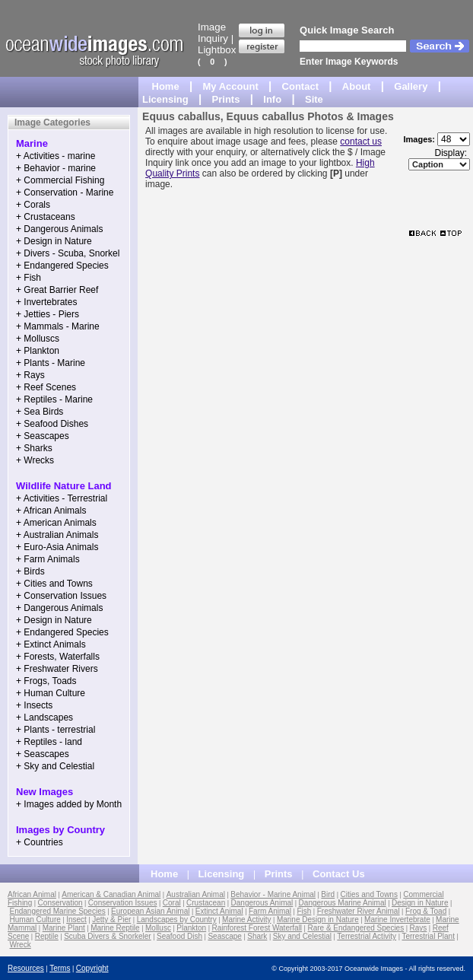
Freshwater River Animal (359, 911)
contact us (361, 142)
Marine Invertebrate (397, 920)
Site (314, 99)
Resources (26, 968)
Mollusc (158, 928)
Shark (257, 936)
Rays (419, 928)
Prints (226, 99)
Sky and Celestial (302, 936)
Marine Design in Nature (318, 920)
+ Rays (30, 375)
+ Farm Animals (48, 559)
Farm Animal (270, 911)
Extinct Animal (219, 911)
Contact (300, 86)
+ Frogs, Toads (46, 681)
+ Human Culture (51, 693)
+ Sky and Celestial (55, 766)
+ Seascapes (43, 436)
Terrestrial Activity (367, 936)
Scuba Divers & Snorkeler (108, 936)
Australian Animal (196, 894)
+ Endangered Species (62, 266)
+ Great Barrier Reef (57, 290)
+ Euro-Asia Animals (57, 547)
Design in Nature (420, 903)
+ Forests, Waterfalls (58, 657)
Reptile (47, 936)
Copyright (92, 968)
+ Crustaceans (46, 217)
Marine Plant (64, 928)
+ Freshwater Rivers (57, 669)
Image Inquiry (213, 33)
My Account (231, 86)
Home (166, 86)
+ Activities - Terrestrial (62, 498)
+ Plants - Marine (51, 363)
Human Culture (35, 920)
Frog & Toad (426, 911)
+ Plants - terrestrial (56, 730)
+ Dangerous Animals (59, 229)
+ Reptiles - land (49, 742)
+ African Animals (51, 511)
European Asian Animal (150, 911)
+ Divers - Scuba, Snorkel (68, 253)
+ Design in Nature (54, 241)
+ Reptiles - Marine (54, 399)
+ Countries (40, 842)
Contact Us (339, 874)
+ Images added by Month (69, 804)
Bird (328, 894)
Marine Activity (246, 920)
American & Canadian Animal (111, 894)
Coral (172, 903)
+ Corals (33, 205)
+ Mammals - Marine (58, 326)
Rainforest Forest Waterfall (257, 928)
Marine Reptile (115, 928)
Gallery (411, 86)
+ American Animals (56, 523)
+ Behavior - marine (56, 168)
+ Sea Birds (40, 412)
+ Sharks (34, 448)
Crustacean (206, 903)
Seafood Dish (179, 936)
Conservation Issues (123, 903)
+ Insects (34, 705)
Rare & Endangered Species (356, 928)
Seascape (224, 936)
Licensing (165, 99)
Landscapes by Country (177, 920)
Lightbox (217, 50)
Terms (60, 968)
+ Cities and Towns (54, 584)
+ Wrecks (35, 460)
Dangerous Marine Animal (343, 903)
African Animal (32, 894)
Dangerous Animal (262, 903)
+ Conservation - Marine (65, 192)
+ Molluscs (38, 339)
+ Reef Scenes (46, 387)
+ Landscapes (44, 717)
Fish (304, 911)
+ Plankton (38, 351)
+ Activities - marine (56, 156)
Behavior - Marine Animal (273, 894)
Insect (76, 920)
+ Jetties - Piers (48, 314)
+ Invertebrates (46, 302)
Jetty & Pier (111, 920)
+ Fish (29, 278)
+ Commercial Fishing (60, 180)
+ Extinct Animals (51, 644)
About (357, 86)
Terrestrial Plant (428, 936)
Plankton (191, 928)
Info (272, 99)
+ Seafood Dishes (52, 424)
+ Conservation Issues (61, 596)
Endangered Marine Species (58, 911)
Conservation (60, 903)
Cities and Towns (369, 894)
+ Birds (30, 571)
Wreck (21, 945)
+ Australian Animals (57, 535)
